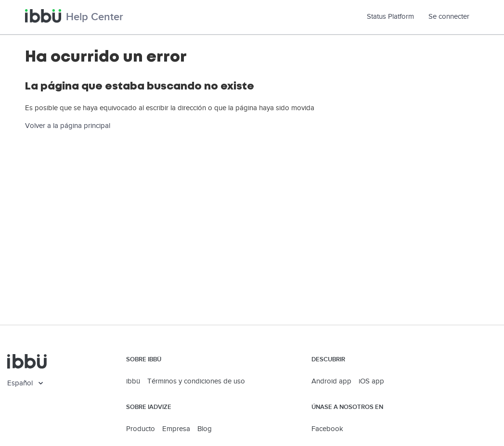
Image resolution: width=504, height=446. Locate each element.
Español (21, 383)
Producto (141, 429)
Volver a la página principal (68, 126)
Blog (205, 429)
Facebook (327, 429)
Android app (331, 381)
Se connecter (449, 17)
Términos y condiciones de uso (196, 381)
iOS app (371, 381)
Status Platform (394, 17)
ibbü (133, 381)
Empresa (176, 429)
